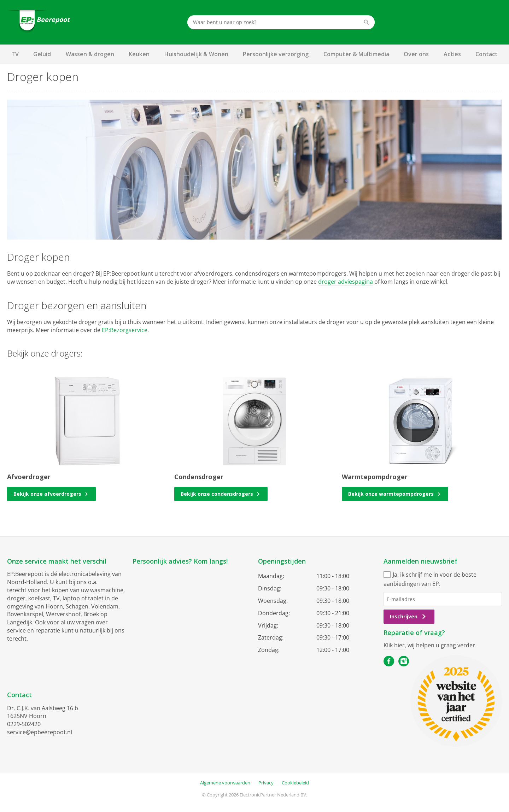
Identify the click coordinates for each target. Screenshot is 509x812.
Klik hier (394, 645)
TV (15, 54)
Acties (452, 54)
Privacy (266, 768)
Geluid (42, 54)
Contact (487, 54)
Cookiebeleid (295, 768)
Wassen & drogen (90, 54)
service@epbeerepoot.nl (40, 732)
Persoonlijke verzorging (276, 54)
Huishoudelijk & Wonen (196, 54)
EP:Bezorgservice (125, 330)
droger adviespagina (346, 282)
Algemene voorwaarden (225, 768)
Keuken (139, 54)
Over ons (416, 54)
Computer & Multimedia (356, 54)
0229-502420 (24, 724)
